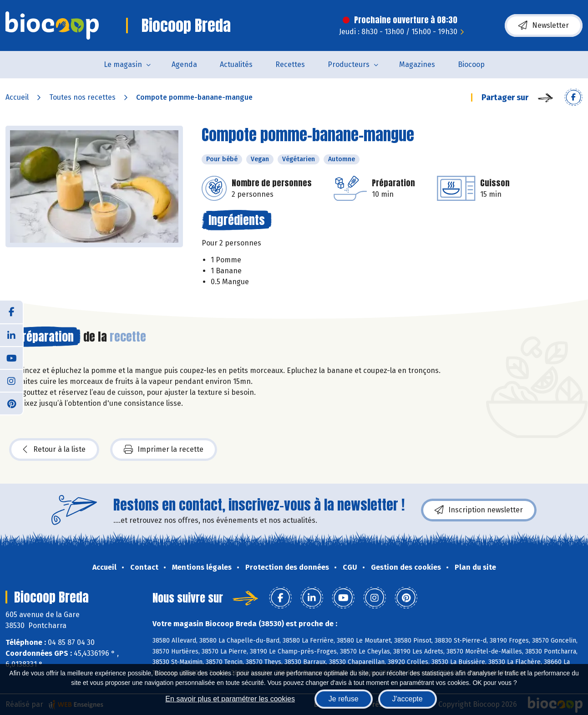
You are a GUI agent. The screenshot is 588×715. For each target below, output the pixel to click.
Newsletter (544, 26)
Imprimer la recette (164, 449)
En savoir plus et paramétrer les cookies (230, 699)
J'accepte (408, 699)
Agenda (184, 64)
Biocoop (471, 64)
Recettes (290, 64)
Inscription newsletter (479, 510)
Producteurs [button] (349, 64)
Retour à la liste (54, 449)
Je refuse (344, 699)
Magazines (417, 64)
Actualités (236, 64)
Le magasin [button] (123, 64)
